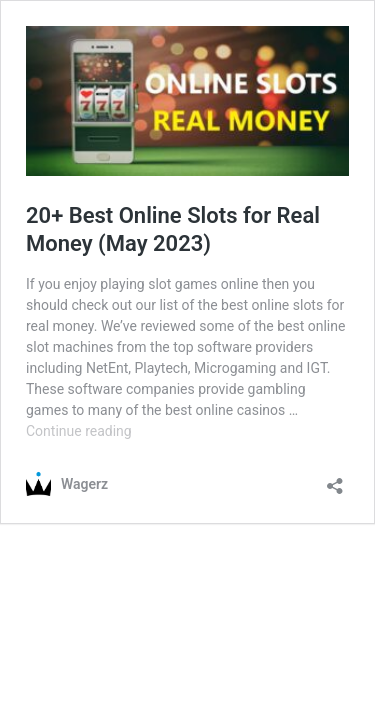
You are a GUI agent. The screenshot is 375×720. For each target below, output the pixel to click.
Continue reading (79, 431)
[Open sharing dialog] (335, 479)
